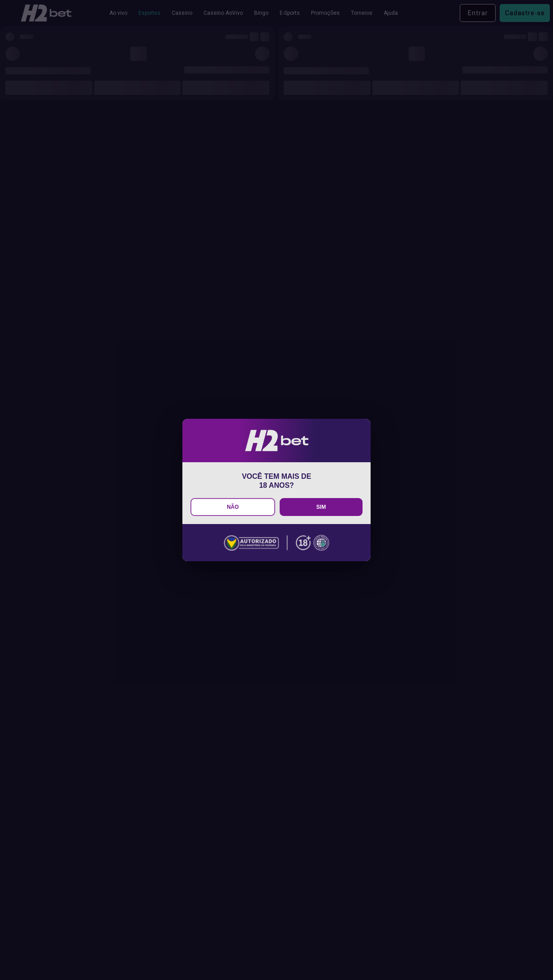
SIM (321, 507)
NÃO (233, 507)
